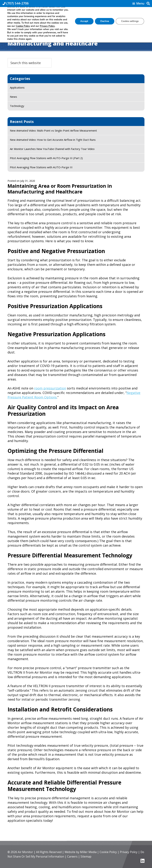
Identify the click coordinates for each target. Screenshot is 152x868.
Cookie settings (130, 21)
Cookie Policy (103, 852)
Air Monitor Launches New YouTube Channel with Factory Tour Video (52, 149)
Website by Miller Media (77, 852)
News (13, 97)
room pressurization (50, 388)
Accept (84, 21)
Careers (63, 856)
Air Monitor (25, 852)
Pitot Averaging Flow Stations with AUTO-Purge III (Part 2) (46, 158)
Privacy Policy (122, 852)
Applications (17, 87)
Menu (140, 4)
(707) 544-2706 (17, 3)
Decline (104, 21)
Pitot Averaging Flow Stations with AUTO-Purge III (41, 167)
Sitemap (76, 856)
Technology (17, 106)
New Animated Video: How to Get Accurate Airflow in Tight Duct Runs (53, 140)
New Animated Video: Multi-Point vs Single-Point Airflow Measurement (53, 130)
